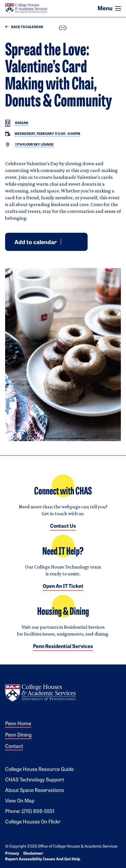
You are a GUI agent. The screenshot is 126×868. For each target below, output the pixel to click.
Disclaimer (33, 854)
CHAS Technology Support (35, 780)
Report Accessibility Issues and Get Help (43, 859)
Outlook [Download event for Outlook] (73, 242)
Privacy (12, 854)
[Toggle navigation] (118, 9)
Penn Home (18, 724)
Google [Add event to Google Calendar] (66, 242)
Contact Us (63, 526)
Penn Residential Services (63, 647)
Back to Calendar (24, 27)
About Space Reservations (35, 791)
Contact (14, 747)
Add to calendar (36, 242)
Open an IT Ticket (63, 587)
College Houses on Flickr (33, 822)
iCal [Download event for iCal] (79, 242)
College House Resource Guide (39, 770)
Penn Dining (18, 735)
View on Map (20, 801)
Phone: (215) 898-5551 (30, 812)
